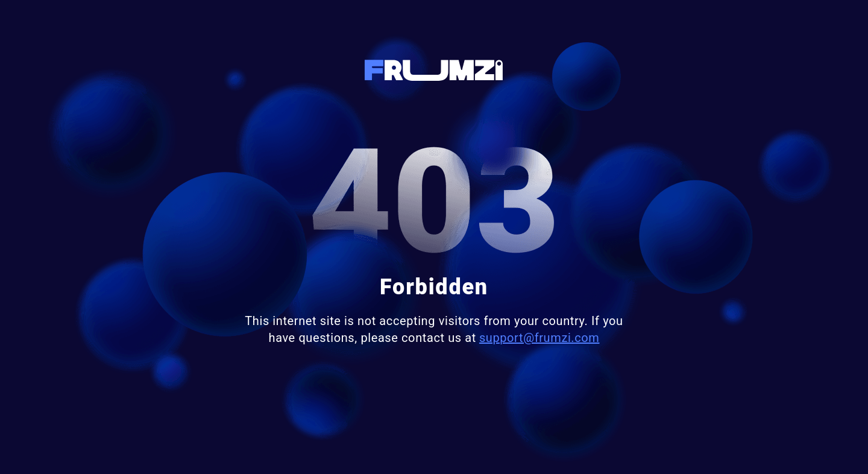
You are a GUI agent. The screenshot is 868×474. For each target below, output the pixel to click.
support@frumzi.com (539, 338)
